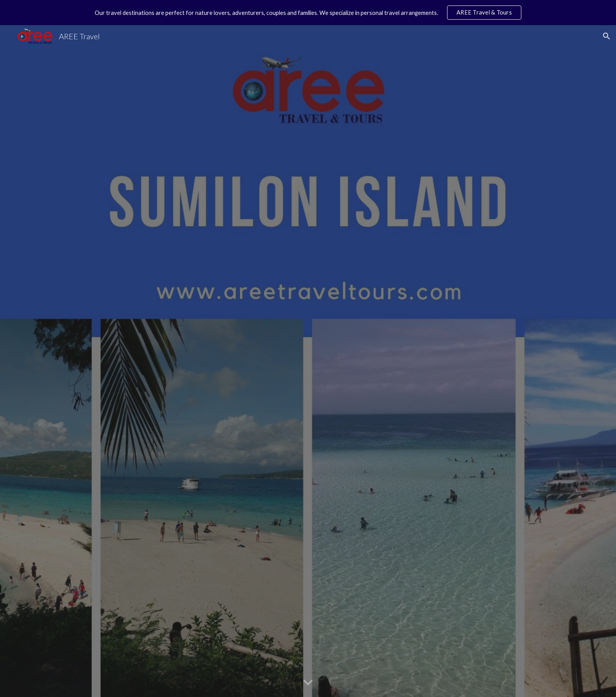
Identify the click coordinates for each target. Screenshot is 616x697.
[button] (607, 36)
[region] (308, 13)
